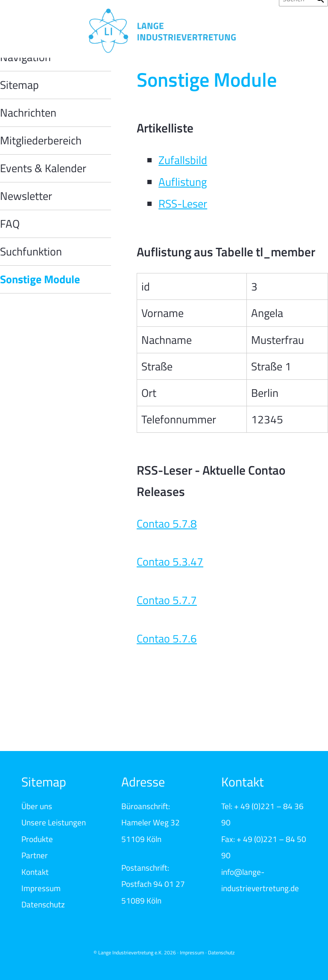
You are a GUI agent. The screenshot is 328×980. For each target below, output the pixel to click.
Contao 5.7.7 (167, 600)
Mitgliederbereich (41, 140)
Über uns (37, 806)
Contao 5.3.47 (170, 562)
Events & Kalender (43, 168)
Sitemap (19, 85)
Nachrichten (28, 113)
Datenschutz (43, 904)
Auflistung (183, 182)
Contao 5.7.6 (167, 638)
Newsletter (26, 196)
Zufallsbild (183, 160)
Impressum (41, 888)
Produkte (37, 839)
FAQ (10, 224)
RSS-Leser (183, 204)
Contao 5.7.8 (167, 524)
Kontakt (35, 872)
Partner (35, 855)
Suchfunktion (31, 251)
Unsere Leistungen (54, 822)
